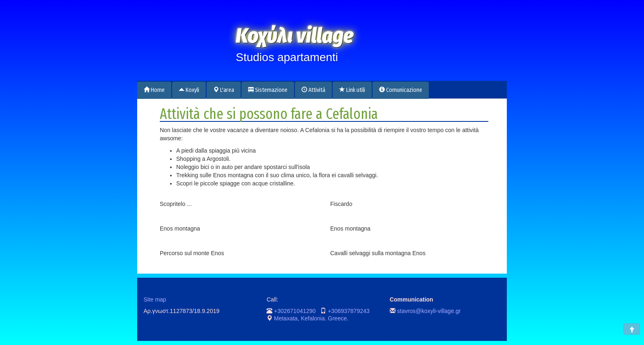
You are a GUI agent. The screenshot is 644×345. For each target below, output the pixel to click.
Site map (155, 299)
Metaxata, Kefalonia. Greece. (311, 318)
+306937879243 (349, 311)
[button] (632, 329)
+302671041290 (295, 311)
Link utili (352, 90)
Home (154, 90)
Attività (313, 90)
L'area (224, 90)
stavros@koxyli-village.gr (429, 311)
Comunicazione (401, 90)
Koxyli (189, 90)
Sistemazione (268, 90)
